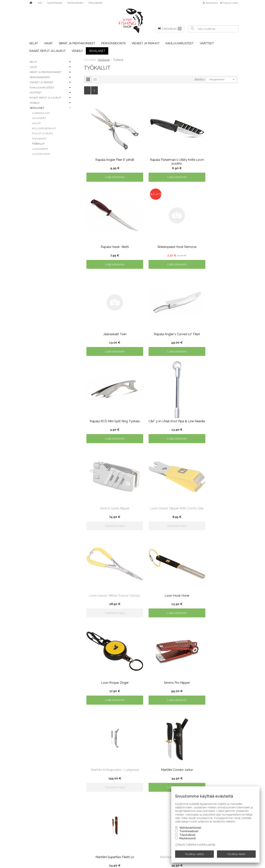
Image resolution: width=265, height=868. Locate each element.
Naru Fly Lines (123, 833)
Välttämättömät (190, 830)
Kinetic (117, 768)
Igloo (74, 833)
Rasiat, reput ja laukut (48, 51)
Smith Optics (207, 773)
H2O (72, 805)
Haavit (36, 123)
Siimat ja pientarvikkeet (77, 43)
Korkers (118, 773)
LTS (115, 805)
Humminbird (78, 827)
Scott (160, 827)
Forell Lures (79, 773)
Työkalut (38, 144)
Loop (116, 800)
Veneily (77, 51)
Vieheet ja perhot (146, 43)
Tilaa (234, 756)
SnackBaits (206, 778)
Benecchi (33, 795)
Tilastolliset (187, 837)
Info (40, 3)
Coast (31, 822)
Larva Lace (120, 784)
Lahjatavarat (41, 154)
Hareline (76, 811)
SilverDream (164, 843)
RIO (158, 800)
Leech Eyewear (123, 789)
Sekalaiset (97, 51)
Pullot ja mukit (42, 133)
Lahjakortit (40, 149)
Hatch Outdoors (82, 816)
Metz (116, 822)
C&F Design (34, 811)
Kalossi (75, 838)
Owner (161, 768)
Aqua (30, 789)
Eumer (74, 768)
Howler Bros (79, 822)
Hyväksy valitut (194, 855)
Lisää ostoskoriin (110, 167)
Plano (160, 784)
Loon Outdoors (124, 795)
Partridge (163, 773)
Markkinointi (188, 841)
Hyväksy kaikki (236, 855)
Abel (30, 773)
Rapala (160, 795)
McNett (118, 816)
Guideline (76, 800)
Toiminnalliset (189, 834)
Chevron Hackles (39, 816)
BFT (29, 805)
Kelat (34, 43)
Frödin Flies (78, 778)
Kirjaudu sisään (231, 3)
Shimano (162, 833)
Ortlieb (118, 849)
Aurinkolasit (41, 113)
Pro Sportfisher (167, 789)
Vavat (48, 43)
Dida (30, 838)
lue (236, 748)
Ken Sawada (78, 849)
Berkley (32, 800)
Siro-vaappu (207, 768)
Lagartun (120, 778)
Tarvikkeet (39, 139)
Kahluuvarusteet (180, 43)
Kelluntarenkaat (44, 128)
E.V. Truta (34, 843)
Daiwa (31, 833)
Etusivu (32, 730)
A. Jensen (33, 768)
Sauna (160, 811)
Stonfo (204, 784)
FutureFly (77, 784)
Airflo (31, 784)
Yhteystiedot (95, 3)
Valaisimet (39, 118)
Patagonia (163, 778)
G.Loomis (76, 789)
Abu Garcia (35, 778)
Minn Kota (120, 827)
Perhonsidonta (114, 43)
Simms (160, 849)
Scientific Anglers (169, 822)
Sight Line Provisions (171, 838)
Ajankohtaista (55, 3)
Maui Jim (118, 811)
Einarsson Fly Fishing (42, 849)
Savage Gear (164, 816)
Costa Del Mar (37, 827)
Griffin (74, 795)
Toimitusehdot (75, 3)
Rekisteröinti (212, 3)
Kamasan (76, 843)
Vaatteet (207, 43)
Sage (159, 805)
